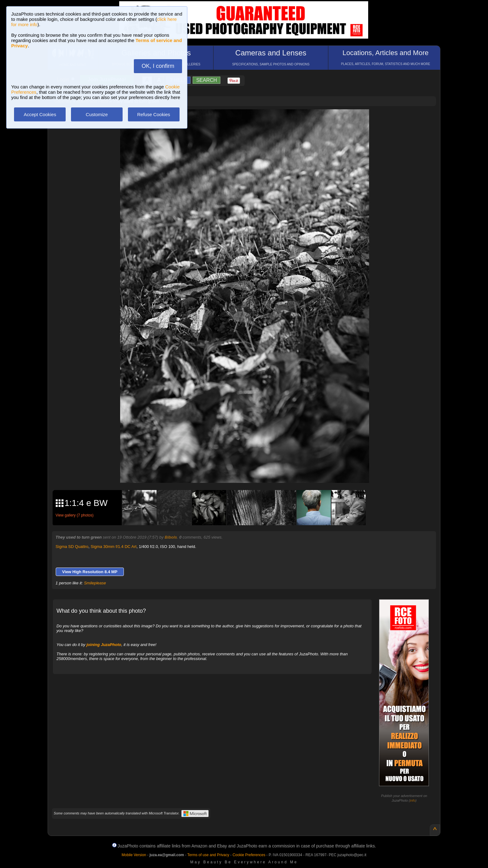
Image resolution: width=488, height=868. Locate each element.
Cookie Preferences (249, 855)
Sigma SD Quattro (72, 547)
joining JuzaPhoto (104, 645)
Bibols (171, 537)
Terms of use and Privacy (208, 855)
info (413, 800)
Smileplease (95, 583)
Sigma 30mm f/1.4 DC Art (113, 547)
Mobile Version (134, 855)
